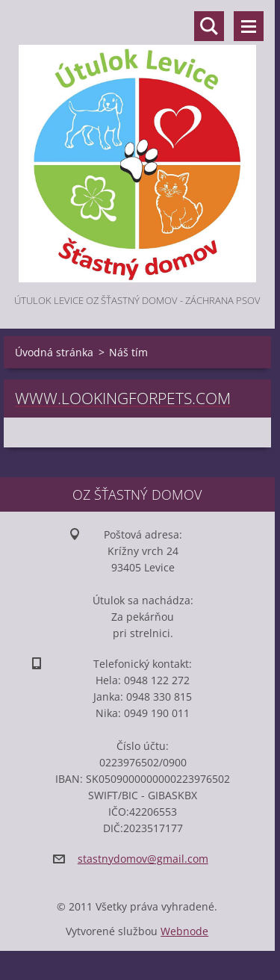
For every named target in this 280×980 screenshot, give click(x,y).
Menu (249, 26)
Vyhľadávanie (209, 26)
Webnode (184, 931)
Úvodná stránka (54, 352)
